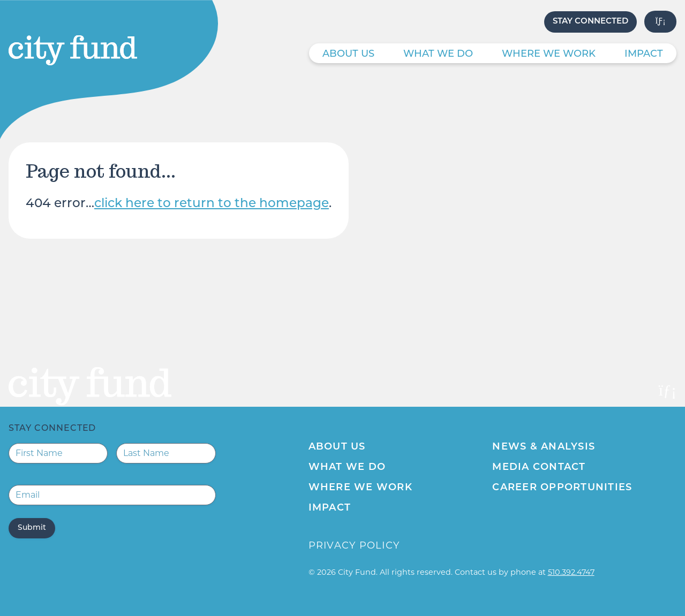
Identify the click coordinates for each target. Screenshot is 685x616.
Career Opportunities (562, 488)
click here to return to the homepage (212, 204)
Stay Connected (590, 22)
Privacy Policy (354, 545)
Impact (644, 54)
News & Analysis (544, 447)
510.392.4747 (571, 572)
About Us (348, 54)
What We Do (438, 54)
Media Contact (539, 467)
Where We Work (549, 54)
